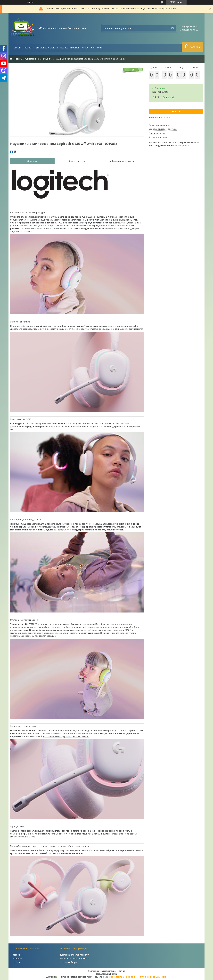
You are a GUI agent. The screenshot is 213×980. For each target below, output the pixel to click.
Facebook (16, 955)
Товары (27, 48)
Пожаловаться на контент (123, 977)
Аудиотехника (32, 59)
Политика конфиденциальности (152, 977)
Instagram (17, 958)
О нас (85, 48)
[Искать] (173, 28)
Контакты (96, 48)
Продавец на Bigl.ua (106, 974)
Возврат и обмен (70, 48)
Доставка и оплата (47, 48)
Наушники (47, 59)
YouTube (16, 962)
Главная (16, 48)
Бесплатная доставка (160, 125)
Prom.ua (121, 971)
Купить (176, 112)
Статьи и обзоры (69, 962)
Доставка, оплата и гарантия (75, 955)
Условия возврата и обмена (74, 958)
